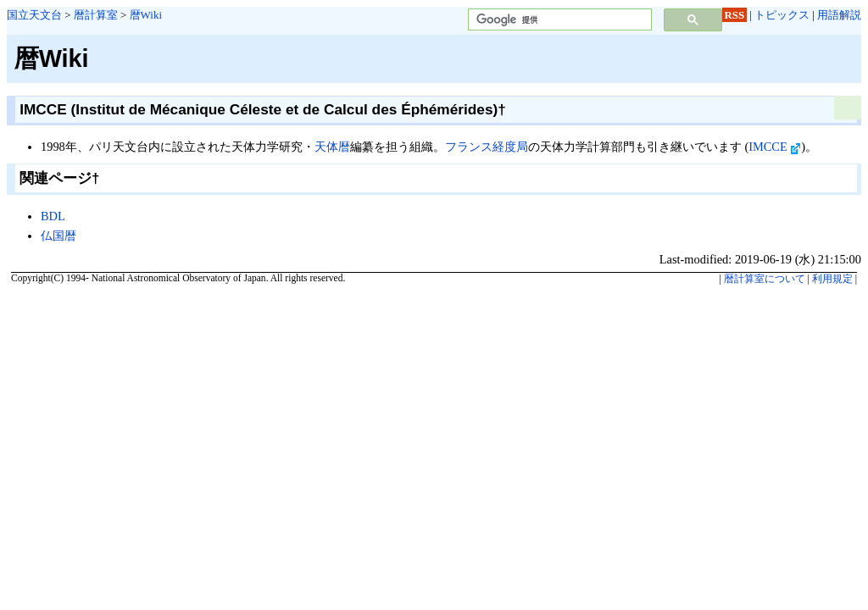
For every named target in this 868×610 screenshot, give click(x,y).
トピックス (782, 15)
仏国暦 (58, 236)
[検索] (558, 20)
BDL (53, 216)
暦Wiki (146, 15)
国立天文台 (34, 15)
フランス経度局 (487, 147)
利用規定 (832, 279)
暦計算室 (96, 15)
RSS (735, 15)
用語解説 (839, 15)
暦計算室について (765, 279)
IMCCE (775, 147)
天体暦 (332, 147)
